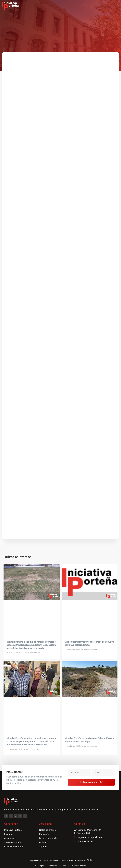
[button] (118, 6)
